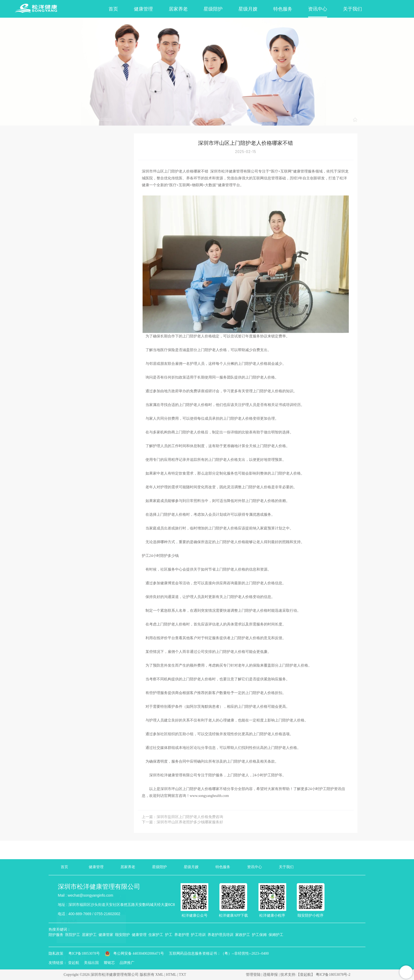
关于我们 (352, 9)
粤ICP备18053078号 (84, 953)
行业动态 (401, 120)
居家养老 (178, 9)
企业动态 (69, 161)
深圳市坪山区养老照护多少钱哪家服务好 (190, 822)
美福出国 (91, 963)
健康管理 (143, 9)
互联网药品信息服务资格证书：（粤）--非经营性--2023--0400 (219, 953)
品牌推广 (127, 963)
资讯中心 (318, 9)
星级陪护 (213, 9)
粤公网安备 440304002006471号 (135, 953)
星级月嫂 (248, 9)
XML (159, 975)
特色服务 (283, 9)
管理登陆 (253, 975)
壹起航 (74, 963)
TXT (182, 975)
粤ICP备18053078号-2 (333, 975)
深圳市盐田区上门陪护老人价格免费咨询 (190, 817)
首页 (113, 9)
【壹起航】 (305, 975)
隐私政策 (56, 953)
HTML (171, 975)
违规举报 (270, 975)
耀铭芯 (109, 963)
